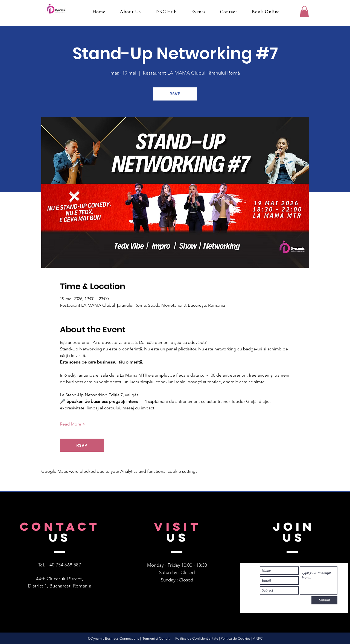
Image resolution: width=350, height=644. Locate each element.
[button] (304, 12)
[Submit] (324, 600)
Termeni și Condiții (157, 638)
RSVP (175, 94)
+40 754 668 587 (64, 565)
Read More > (73, 424)
